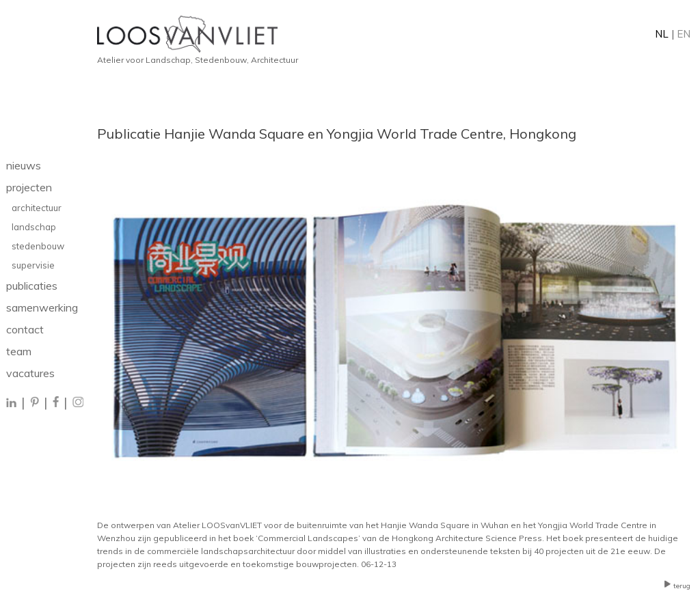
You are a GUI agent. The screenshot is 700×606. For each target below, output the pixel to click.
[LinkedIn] (12, 403)
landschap (34, 227)
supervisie (33, 265)
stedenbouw (38, 246)
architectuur (37, 208)
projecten (29, 187)
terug (677, 586)
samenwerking (42, 307)
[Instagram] (78, 403)
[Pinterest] (35, 403)
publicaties (32, 286)
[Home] (394, 34)
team (19, 351)
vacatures (30, 373)
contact (25, 329)
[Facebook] (56, 403)
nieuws (24, 165)
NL (662, 34)
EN (684, 34)
